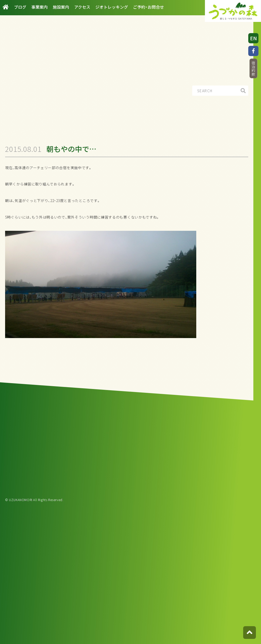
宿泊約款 (253, 69)
